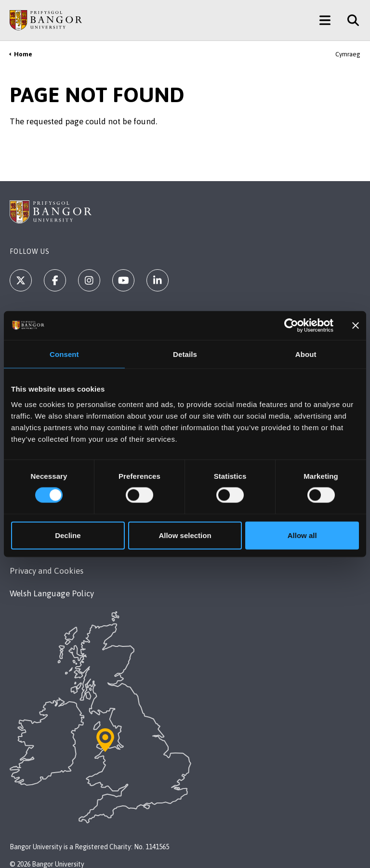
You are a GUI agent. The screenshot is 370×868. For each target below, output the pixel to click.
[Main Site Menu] (325, 20)
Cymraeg (348, 54)
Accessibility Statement (52, 548)
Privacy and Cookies (46, 571)
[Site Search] (350, 20)
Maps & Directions (62, 443)
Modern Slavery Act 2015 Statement (75, 526)
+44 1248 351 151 (41, 366)
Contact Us (29, 383)
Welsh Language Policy (52, 593)
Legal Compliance (43, 503)
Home (23, 54)
